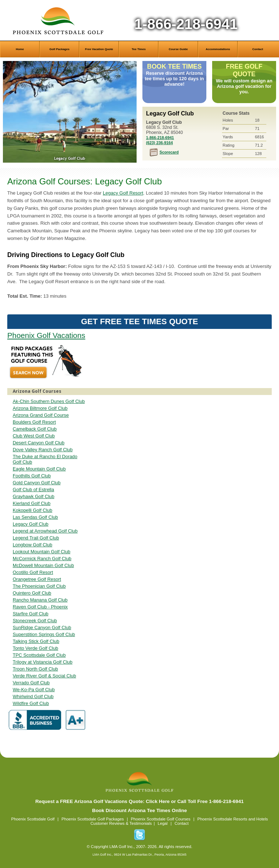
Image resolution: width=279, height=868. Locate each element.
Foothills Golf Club (32, 476)
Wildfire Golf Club (31, 703)
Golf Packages (59, 49)
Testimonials (141, 823)
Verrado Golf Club (31, 683)
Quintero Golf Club (32, 593)
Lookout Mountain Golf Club (42, 552)
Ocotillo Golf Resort (33, 572)
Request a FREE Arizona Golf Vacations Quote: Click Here (102, 801)
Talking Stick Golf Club (36, 641)
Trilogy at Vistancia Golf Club (43, 662)
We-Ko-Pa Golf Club (34, 690)
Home (20, 49)
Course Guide (178, 49)
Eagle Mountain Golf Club (39, 469)
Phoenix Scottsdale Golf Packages (93, 819)
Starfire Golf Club (31, 614)
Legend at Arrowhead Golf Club (45, 531)
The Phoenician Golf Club (39, 586)
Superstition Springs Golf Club (44, 634)
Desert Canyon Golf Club (39, 443)
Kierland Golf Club (32, 503)
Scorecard (169, 152)
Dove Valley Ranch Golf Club (43, 450)
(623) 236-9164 (159, 143)
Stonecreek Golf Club (35, 621)
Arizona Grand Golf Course (41, 415)
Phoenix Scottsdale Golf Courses (161, 819)
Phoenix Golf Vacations (46, 335)
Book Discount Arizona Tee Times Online (139, 810)
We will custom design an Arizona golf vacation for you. (244, 86)
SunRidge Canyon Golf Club (42, 627)
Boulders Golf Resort (34, 422)
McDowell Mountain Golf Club (43, 565)
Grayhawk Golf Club (34, 496)
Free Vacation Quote (99, 49)
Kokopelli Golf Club (33, 510)
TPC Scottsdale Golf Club (39, 655)
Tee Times (138, 49)
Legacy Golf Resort (123, 193)
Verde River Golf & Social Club (44, 676)
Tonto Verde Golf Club (35, 648)
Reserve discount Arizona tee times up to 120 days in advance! (175, 79)
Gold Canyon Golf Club (37, 483)
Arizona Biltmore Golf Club (40, 408)
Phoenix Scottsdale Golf (33, 819)
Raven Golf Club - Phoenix (40, 607)
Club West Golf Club (34, 436)
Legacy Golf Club (70, 112)
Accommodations (218, 49)
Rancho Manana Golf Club (40, 600)
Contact (258, 49)
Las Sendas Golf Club (35, 517)
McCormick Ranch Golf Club (42, 559)
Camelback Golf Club (35, 429)
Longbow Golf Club (33, 545)
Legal (163, 823)
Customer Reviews (108, 823)
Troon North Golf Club (35, 669)
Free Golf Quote (244, 70)
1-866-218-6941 (186, 24)
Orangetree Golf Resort (37, 579)
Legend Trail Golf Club (36, 538)
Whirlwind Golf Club (33, 696)
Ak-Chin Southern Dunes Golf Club (49, 401)
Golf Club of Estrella (33, 490)
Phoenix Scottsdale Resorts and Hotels (232, 819)
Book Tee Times (175, 66)
